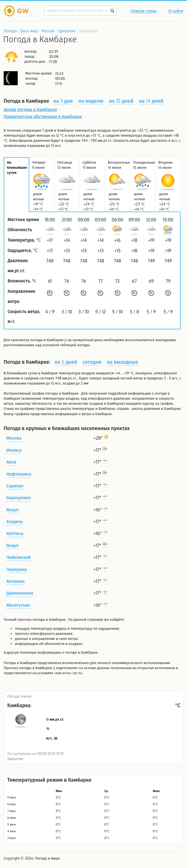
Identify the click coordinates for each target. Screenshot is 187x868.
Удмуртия (67, 31)
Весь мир (29, 31)
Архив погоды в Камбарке (30, 109)
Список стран (144, 11)
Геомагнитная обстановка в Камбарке (43, 116)
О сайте (176, 11)
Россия (48, 31)
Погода (10, 31)
